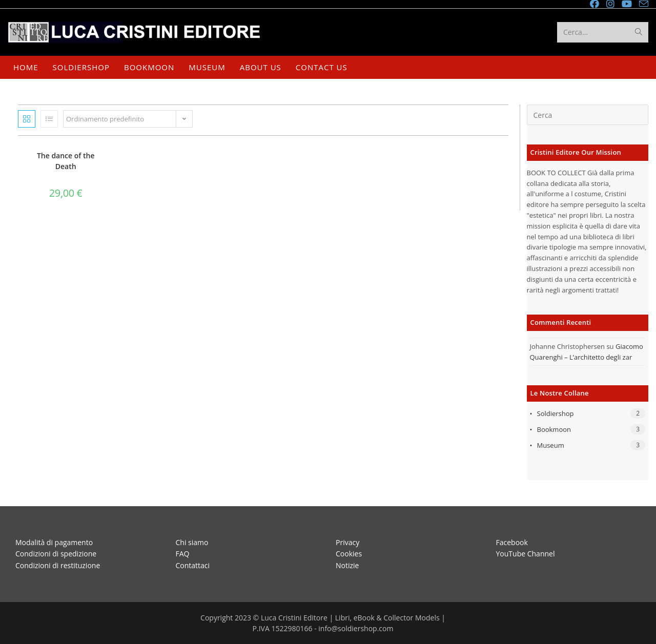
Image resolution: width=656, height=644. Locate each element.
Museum (551, 445)
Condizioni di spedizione (56, 554)
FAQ (183, 554)
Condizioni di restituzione (58, 565)
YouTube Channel (526, 554)
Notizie (347, 565)
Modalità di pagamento (54, 542)
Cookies (349, 554)
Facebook (512, 542)
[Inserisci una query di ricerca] (588, 115)
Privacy (347, 542)
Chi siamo (192, 542)
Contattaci (193, 565)
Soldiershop (556, 413)
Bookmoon (554, 429)
